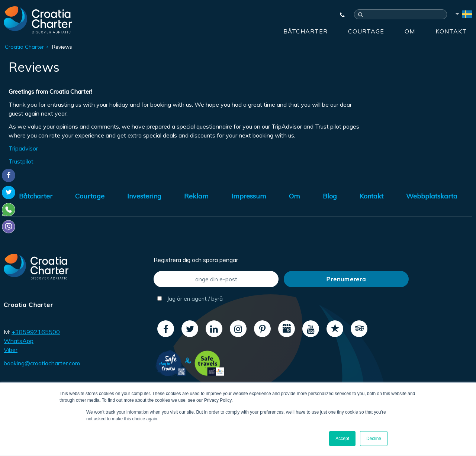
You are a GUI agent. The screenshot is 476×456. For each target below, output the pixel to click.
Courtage (366, 31)
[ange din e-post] (216, 279)
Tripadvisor (23, 148)
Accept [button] (342, 439)
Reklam (196, 196)
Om (410, 31)
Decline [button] (374, 439)
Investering (144, 196)
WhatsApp (19, 341)
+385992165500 (36, 332)
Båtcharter (305, 31)
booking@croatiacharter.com (42, 363)
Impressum (249, 196)
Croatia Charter (24, 47)
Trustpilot (21, 161)
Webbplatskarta (432, 196)
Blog (330, 196)
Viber (11, 350)
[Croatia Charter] (38, 20)
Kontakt (451, 31)
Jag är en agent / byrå (190, 299)
